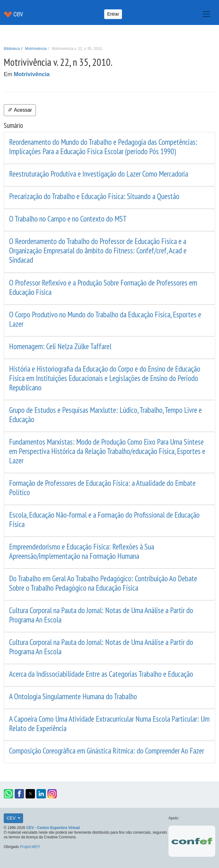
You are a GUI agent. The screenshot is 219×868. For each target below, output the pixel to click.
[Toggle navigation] (207, 14)
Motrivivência (36, 49)
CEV (12, 818)
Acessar (20, 110)
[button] (8, 794)
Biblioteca (12, 49)
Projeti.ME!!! (30, 847)
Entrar (113, 14)
